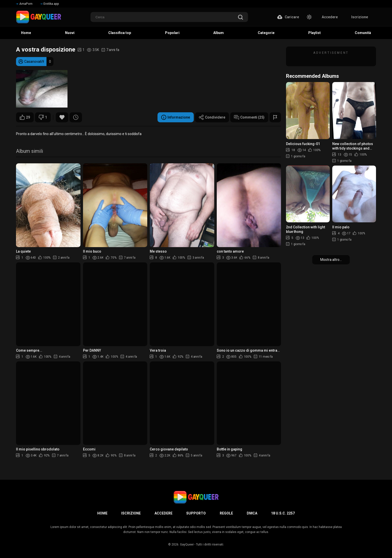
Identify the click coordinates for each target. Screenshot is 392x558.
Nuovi (70, 33)
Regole (226, 513)
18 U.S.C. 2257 (283, 513)
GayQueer (187, 544)
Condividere (212, 117)
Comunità (363, 33)
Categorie (266, 33)
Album (218, 33)
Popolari (172, 33)
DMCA (252, 513)
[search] (240, 18)
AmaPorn (24, 4)
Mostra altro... (331, 260)
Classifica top (120, 33)
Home (26, 33)
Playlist (314, 33)
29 (25, 117)
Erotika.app (50, 4)
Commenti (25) (249, 117)
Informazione (176, 117)
